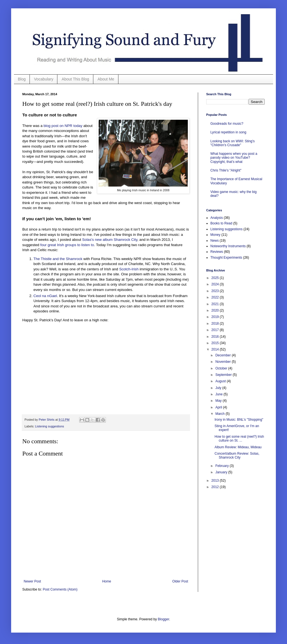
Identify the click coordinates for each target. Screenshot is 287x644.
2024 (216, 284)
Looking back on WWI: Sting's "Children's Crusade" (233, 143)
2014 (216, 349)
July (219, 388)
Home (107, 581)
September (224, 375)
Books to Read (221, 223)
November (224, 362)
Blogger (163, 619)
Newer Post (32, 581)
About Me (106, 79)
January (222, 472)
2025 (216, 278)
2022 (216, 297)
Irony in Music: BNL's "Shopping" (239, 420)
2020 (216, 310)
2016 (216, 337)
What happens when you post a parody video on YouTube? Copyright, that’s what (234, 158)
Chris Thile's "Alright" (226, 170)
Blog (22, 79)
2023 (216, 291)
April (219, 407)
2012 (216, 487)
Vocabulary (44, 79)
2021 (216, 304)
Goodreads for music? (227, 124)
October (222, 368)
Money (215, 235)
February (222, 466)
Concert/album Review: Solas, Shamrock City (237, 456)
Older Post (180, 581)
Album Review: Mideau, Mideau (238, 447)
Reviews (217, 252)
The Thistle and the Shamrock (58, 259)
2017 (216, 330)
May (219, 401)
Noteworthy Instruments (228, 246)
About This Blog (75, 79)
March (221, 414)
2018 (216, 324)
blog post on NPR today (63, 126)
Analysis (217, 218)
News (215, 241)
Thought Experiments (226, 258)
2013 (216, 481)
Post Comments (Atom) (60, 589)
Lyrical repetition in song (228, 132)
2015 (216, 343)
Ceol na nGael (45, 296)
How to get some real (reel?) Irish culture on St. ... (239, 439)
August (221, 381)
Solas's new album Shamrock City (110, 240)
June (219, 394)
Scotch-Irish (129, 269)
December (224, 355)
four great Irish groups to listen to (67, 245)
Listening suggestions (50, 426)
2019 (216, 317)
